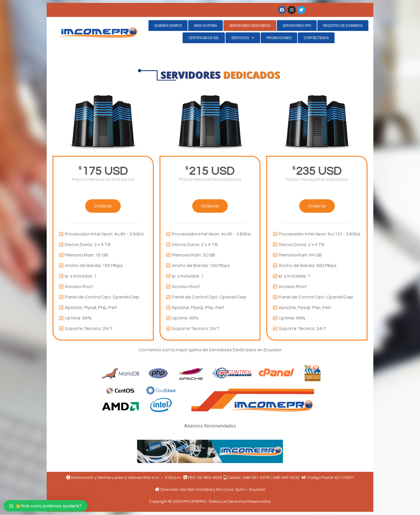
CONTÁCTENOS (316, 38)
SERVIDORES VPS (297, 26)
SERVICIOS (243, 38)
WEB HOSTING (205, 26)
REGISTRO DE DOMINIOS (343, 26)
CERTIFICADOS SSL (204, 38)
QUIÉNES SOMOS (168, 26)
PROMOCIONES (279, 38)
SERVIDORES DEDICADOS (250, 26)
